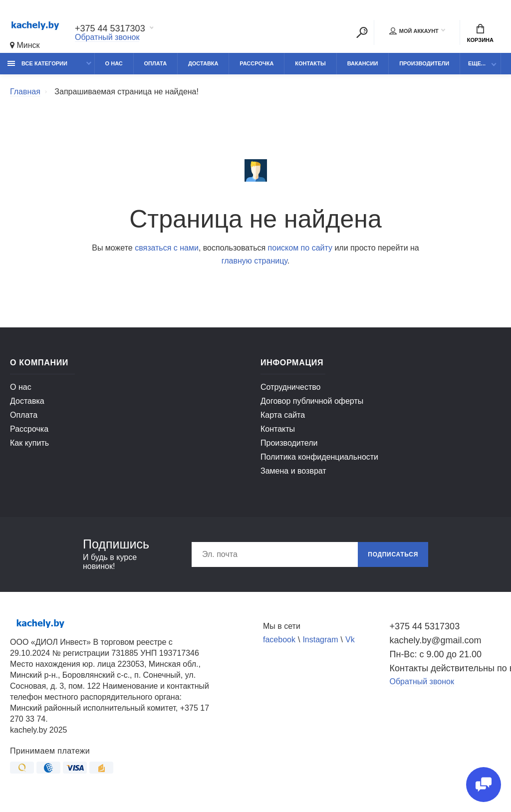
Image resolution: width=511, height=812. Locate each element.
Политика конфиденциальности (319, 457)
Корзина (480, 33)
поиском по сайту (300, 248)
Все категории (37, 63)
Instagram (320, 640)
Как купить (29, 443)
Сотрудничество (291, 387)
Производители (424, 63)
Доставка (203, 63)
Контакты (310, 63)
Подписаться (393, 554)
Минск (25, 45)
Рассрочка (256, 63)
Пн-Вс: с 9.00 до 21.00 (436, 654)
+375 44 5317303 (110, 28)
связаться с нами (167, 248)
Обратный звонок (107, 37)
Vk (350, 640)
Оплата (156, 63)
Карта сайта (283, 415)
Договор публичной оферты (312, 401)
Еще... (477, 63)
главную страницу (255, 261)
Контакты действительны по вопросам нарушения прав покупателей (446, 668)
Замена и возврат (293, 471)
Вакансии (363, 63)
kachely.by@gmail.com (436, 640)
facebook (279, 640)
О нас (114, 63)
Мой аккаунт (414, 31)
